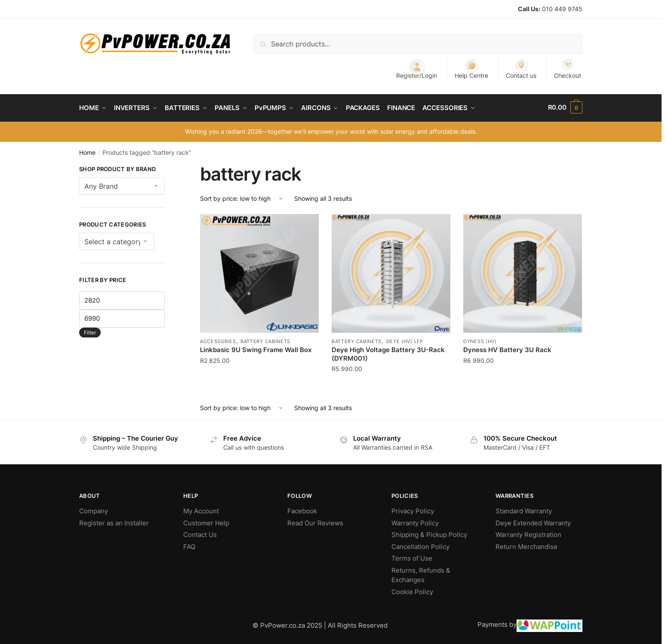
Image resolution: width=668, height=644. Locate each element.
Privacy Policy (413, 510)
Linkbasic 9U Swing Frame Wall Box (256, 348)
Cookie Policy (412, 590)
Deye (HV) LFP (405, 340)
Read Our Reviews (315, 521)
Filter (90, 331)
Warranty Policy (415, 521)
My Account (201, 510)
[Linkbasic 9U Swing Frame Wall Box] (259, 272)
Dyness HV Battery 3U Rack (507, 348)
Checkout (568, 69)
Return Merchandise (526, 545)
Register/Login (417, 69)
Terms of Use (412, 557)
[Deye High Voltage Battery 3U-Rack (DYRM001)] (391, 272)
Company (94, 510)
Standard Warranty (524, 510)
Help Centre (471, 69)
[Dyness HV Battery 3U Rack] (523, 272)
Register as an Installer (114, 521)
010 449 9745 (562, 9)
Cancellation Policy (420, 545)
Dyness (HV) (480, 340)
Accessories (218, 340)
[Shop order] (242, 197)
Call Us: (529, 9)
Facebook (302, 510)
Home (87, 151)
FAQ (189, 545)
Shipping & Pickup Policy (429, 533)
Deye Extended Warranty (533, 521)
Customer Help (206, 521)
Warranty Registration (528, 533)
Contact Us (200, 533)
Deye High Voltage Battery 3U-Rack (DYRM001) (388, 353)
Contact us (521, 69)
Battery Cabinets (265, 340)
